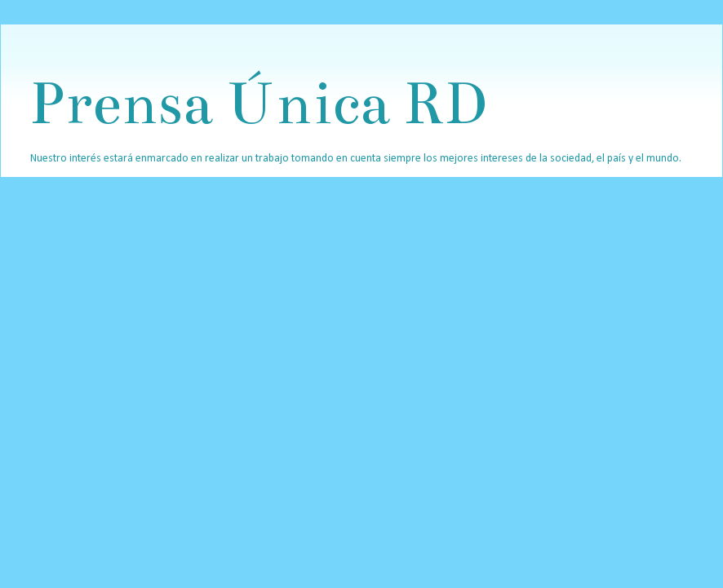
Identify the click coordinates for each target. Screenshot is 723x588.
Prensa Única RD (258, 103)
